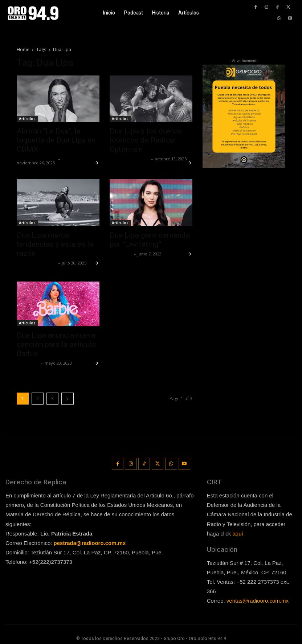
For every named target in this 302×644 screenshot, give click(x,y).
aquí (238, 532)
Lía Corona (121, 254)
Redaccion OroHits (37, 159)
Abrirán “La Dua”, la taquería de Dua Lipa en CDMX (56, 140)
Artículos (27, 119)
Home (23, 50)
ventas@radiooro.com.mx (258, 599)
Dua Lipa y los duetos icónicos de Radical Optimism (146, 140)
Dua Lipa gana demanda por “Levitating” (150, 240)
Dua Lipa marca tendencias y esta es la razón (55, 244)
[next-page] (68, 399)
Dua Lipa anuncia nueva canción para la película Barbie (56, 344)
